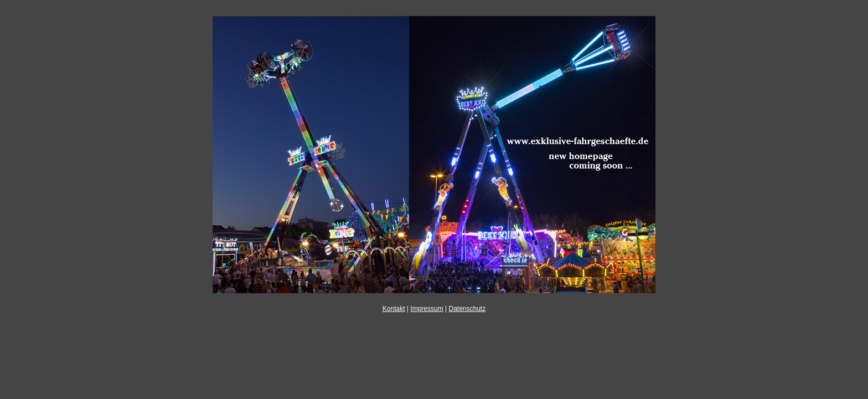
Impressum (427, 309)
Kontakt (394, 309)
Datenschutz (467, 309)
